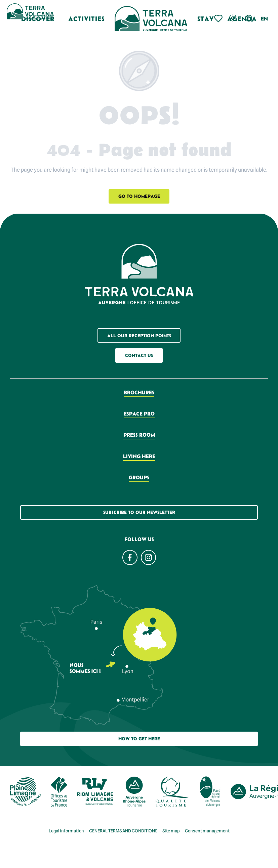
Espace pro (139, 414)
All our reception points (139, 336)
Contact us (139, 355)
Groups (139, 477)
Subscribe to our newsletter (139, 512)
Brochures (139, 392)
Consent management (207, 831)
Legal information (66, 831)
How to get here (139, 739)
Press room (139, 435)
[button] (249, 19)
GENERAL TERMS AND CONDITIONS (123, 831)
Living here (139, 456)
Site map (171, 831)
